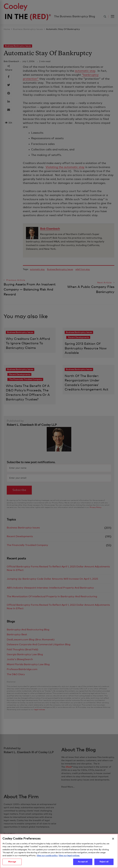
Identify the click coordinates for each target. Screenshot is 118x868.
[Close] (113, 840)
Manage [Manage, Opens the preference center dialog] (12, 863)
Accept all (83, 863)
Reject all (104, 863)
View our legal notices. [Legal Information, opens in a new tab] (69, 857)
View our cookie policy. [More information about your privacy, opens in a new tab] (47, 857)
